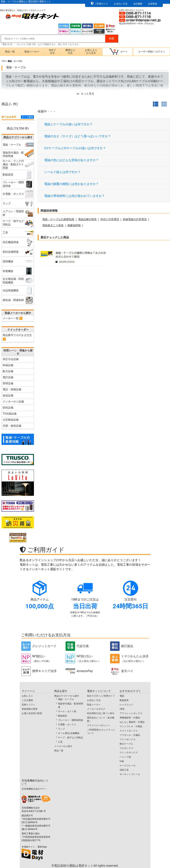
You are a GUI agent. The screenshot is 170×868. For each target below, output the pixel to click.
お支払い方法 (121, 4)
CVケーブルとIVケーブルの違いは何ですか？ (75, 148)
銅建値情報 (74, 225)
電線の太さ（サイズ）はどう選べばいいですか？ (78, 136)
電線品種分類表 (87, 219)
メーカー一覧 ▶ (13, 318)
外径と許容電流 (110, 219)
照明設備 (8, 383)
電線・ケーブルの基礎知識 (58, 219)
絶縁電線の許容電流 (135, 219)
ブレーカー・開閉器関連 (71, 720)
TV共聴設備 (10, 414)
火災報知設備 (11, 420)
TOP (4, 61)
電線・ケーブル (66, 699)
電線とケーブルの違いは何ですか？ (68, 124)
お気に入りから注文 (91, 51)
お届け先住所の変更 (32, 713)
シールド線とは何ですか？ (62, 172)
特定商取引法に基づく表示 (101, 713)
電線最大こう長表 (53, 225)
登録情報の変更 (30, 709)
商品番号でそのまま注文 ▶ (17, 337)
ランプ (61, 729)
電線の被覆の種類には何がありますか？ (71, 184)
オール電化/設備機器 (69, 733)
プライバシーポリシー (98, 725)
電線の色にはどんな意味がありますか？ (71, 160)
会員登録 (153, 4)
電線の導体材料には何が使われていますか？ (74, 196)
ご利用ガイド (101, 4)
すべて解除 (27, 117)
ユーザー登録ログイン (152, 52)
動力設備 (8, 371)
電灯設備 (8, 377)
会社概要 (138, 4)
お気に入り (27, 696)
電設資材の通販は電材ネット (86, 866)
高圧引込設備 (11, 359)
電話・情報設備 (12, 389)
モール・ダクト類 (67, 711)
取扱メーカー (32, 52)
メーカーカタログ (96, 709)
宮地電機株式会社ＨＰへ (34, 789)
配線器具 (63, 716)
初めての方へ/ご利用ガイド (101, 696)
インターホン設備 (13, 402)
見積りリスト (28, 705)
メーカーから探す (63, 746)
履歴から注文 (70, 51)
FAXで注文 (52, 51)
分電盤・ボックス (67, 725)
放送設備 (8, 395)
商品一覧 (10, 52)
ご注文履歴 (27, 700)
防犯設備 (8, 408)
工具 (60, 742)
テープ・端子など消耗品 (71, 738)
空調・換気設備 (12, 426)
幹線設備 (8, 365)
